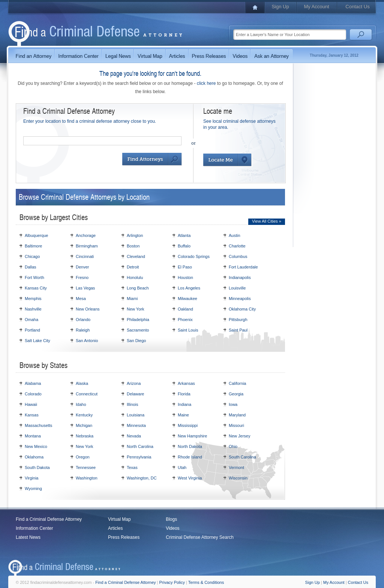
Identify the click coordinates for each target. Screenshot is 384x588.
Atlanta (184, 235)
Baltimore (33, 246)
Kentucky (84, 415)
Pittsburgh (238, 320)
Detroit (133, 267)
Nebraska (85, 436)
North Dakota (190, 446)
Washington (87, 478)
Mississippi (188, 425)
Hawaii (31, 404)
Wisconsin (238, 478)
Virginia (32, 478)
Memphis (33, 299)
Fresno (82, 277)
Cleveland (136, 256)
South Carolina (242, 457)
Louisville (237, 288)
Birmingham (87, 246)
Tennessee (86, 467)
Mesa (81, 299)
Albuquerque (36, 235)
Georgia (236, 394)
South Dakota (37, 467)
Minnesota (136, 425)
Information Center (34, 528)
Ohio (233, 446)
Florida (184, 394)
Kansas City (36, 288)
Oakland (185, 309)
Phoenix (185, 320)
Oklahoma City (242, 309)
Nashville (33, 309)
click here (206, 83)
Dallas (31, 267)
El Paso (185, 267)
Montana (33, 436)
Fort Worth (34, 277)
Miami (132, 299)
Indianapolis (240, 277)
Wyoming (33, 488)
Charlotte (237, 246)
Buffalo (184, 246)
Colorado (33, 394)
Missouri (236, 425)
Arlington (135, 235)
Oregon (83, 457)
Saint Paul (238, 330)
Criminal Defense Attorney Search (200, 537)
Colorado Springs (194, 256)
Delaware (135, 394)
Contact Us (357, 7)
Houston (185, 277)
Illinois (133, 404)
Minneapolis (240, 299)
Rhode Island (190, 457)
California (237, 383)
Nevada (134, 436)
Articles (115, 528)
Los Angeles (189, 288)
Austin (235, 235)
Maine (183, 415)
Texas (132, 467)
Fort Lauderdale (243, 267)
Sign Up (280, 7)
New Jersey (239, 436)
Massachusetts (38, 425)
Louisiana (136, 415)
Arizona (134, 383)
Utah (182, 467)
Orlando (83, 320)
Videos (172, 528)
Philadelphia (138, 320)
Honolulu (135, 277)
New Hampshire (192, 436)
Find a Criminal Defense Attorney (49, 519)
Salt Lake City (37, 341)
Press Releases (124, 537)
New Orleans (88, 309)
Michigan (84, 425)
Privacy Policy (172, 582)
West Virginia (190, 478)
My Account (316, 7)
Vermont (236, 467)
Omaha (31, 320)
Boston (133, 246)
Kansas (32, 415)
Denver (82, 267)
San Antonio (87, 341)
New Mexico (36, 446)
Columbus (238, 256)
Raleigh (83, 330)
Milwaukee (187, 299)
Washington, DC (142, 478)
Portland (32, 330)
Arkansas (186, 383)
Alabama (33, 383)
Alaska (82, 383)
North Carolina (140, 446)
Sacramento (138, 330)
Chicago (32, 256)
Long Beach (138, 288)
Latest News (28, 537)
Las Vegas (85, 288)
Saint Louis (188, 330)
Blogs (171, 519)
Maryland (237, 415)
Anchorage (86, 235)
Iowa (233, 404)
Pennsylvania (139, 457)
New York (135, 309)
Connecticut (87, 394)
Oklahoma (34, 457)
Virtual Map (119, 519)
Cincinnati (85, 256)
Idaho (81, 404)
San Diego (136, 341)
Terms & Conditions (206, 582)
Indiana (184, 404)
